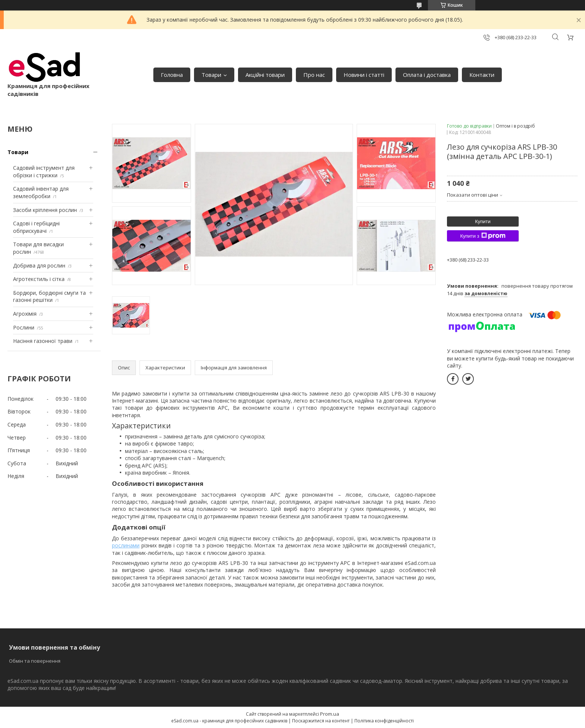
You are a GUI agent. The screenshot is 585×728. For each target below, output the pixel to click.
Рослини (24, 327)
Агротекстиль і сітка (39, 279)
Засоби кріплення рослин (45, 210)
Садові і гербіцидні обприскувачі (36, 227)
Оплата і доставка (427, 75)
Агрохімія (25, 314)
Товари (211, 75)
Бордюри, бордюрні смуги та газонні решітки (49, 296)
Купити (483, 221)
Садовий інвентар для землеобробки (41, 192)
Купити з (483, 236)
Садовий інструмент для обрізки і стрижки (44, 171)
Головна (172, 75)
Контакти (482, 75)
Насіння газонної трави (43, 341)
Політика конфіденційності (384, 721)
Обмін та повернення (35, 661)
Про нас (314, 75)
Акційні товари (265, 75)
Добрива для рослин (39, 265)
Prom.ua (330, 714)
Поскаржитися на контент (321, 721)
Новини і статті (364, 75)
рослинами (126, 545)
